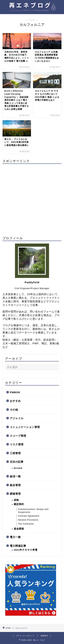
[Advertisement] (32, 199)
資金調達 (19, 529)
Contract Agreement (29, 516)
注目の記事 (17, 462)
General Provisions (28, 520)
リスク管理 (17, 444)
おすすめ (15, 401)
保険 (16, 500)
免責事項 (44, 636)
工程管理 (15, 453)
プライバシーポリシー (25, 636)
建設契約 (19, 504)
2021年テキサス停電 (26, 550)
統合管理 (15, 485)
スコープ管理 (18, 436)
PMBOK (15, 392)
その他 (14, 410)
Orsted (18, 468)
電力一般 (15, 537)
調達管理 (15, 494)
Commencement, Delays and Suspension (33, 511)
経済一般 (15, 476)
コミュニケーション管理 (25, 427)
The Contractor (26, 524)
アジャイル (17, 418)
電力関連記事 (18, 546)
